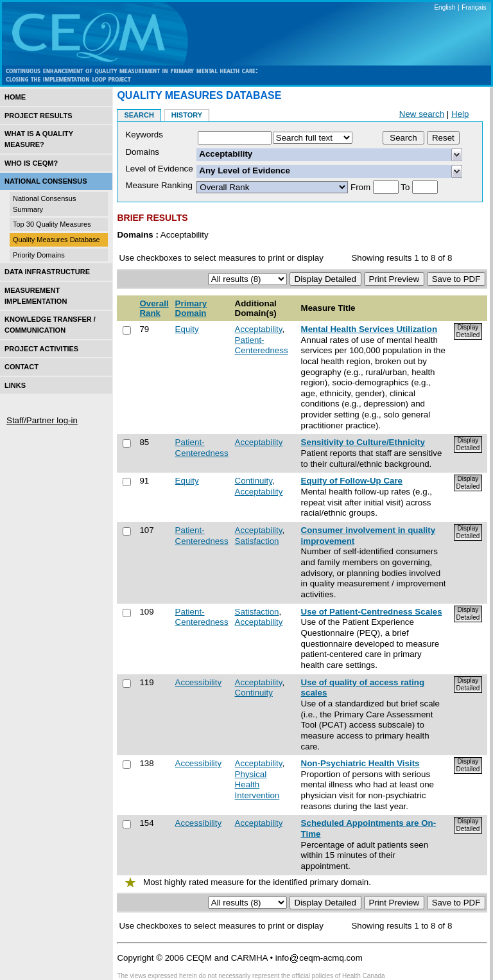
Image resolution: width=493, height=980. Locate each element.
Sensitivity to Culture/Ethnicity (363, 442)
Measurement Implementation (36, 296)
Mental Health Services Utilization (369, 329)
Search (139, 115)
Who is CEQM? (31, 163)
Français (474, 7)
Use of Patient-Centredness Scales (372, 612)
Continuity (254, 481)
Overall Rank (154, 308)
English (445, 7)
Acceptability (259, 329)
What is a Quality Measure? (39, 139)
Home (15, 97)
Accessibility (199, 682)
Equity (187, 329)
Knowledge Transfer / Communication (50, 325)
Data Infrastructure (47, 272)
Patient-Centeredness (262, 346)
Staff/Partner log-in (42, 420)
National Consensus (46, 181)
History (187, 115)
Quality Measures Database (56, 240)
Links (15, 385)
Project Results (39, 116)
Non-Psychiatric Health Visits (360, 763)
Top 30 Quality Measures (52, 224)
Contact (22, 367)
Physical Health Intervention (257, 785)
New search (422, 114)
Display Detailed (468, 331)
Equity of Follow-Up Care (352, 481)
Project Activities (41, 349)
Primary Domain (191, 308)
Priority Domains (39, 255)
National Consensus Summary (44, 204)
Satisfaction (257, 541)
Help (460, 114)
